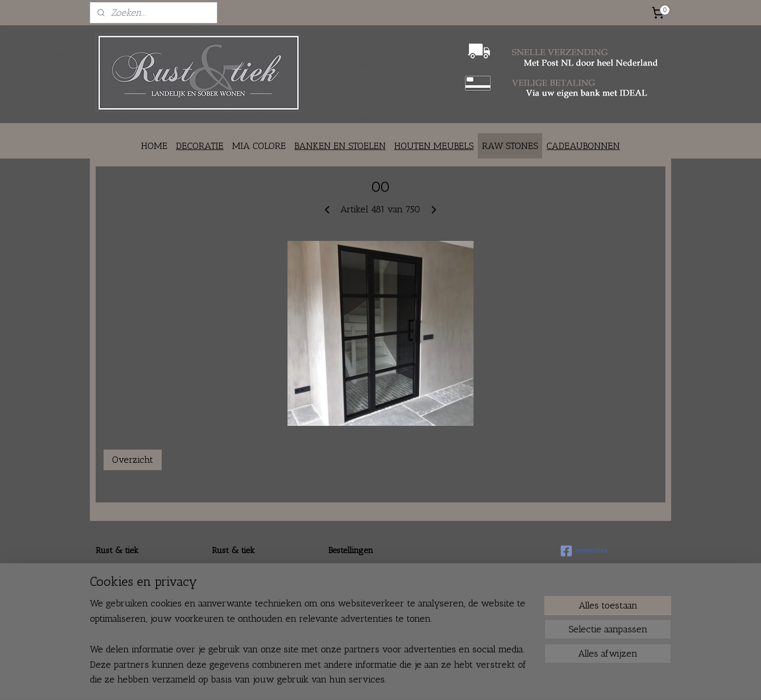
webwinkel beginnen (397, 681)
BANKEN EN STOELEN (340, 146)
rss (364, 681)
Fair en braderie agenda (253, 617)
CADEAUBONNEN (583, 146)
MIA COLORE (259, 146)
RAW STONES (510, 146)
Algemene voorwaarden (370, 606)
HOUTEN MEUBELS (434, 146)
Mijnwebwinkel (477, 681)
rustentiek (584, 551)
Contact (224, 582)
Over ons (228, 570)
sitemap (347, 681)
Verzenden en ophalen (367, 582)
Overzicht (133, 460)
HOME (154, 146)
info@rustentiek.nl (142, 594)
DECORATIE (200, 146)
